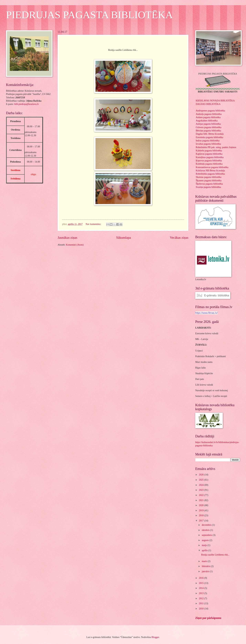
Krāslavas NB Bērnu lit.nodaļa (210, 171)
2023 (202, 490)
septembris (207, 535)
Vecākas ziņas (179, 238)
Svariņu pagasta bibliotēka (208, 187)
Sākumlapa (124, 238)
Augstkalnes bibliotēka (207, 121)
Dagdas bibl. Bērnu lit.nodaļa (210, 134)
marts (205, 561)
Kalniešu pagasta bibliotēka (209, 151)
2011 (202, 603)
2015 (202, 583)
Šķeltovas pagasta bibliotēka (209, 184)
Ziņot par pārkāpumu (208, 618)
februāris (206, 566)
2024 (202, 485)
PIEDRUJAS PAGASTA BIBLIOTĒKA (89, 15)
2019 (202, 510)
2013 (202, 593)
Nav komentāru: (94, 224)
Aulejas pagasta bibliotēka (208, 124)
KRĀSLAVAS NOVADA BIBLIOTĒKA (215, 101)
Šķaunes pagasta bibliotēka (209, 181)
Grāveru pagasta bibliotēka (209, 127)
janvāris (206, 571)
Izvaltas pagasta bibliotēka (208, 144)
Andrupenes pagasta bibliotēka (210, 111)
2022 (202, 495)
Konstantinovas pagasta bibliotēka (212, 167)
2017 (202, 521)
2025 (202, 480)
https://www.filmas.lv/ (206, 313)
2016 (202, 578)
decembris (207, 525)
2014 (202, 588)
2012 (202, 598)
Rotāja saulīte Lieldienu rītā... (215, 555)
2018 (202, 515)
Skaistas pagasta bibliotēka (209, 177)
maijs (205, 545)
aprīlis (205, 550)
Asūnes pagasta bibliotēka (208, 117)
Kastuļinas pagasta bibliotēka (210, 157)
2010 (202, 609)
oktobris (206, 530)
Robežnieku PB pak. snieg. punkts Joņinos (216, 147)
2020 (202, 505)
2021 (202, 500)
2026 (202, 475)
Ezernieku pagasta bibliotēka (209, 137)
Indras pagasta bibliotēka (208, 141)
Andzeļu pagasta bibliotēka (209, 114)
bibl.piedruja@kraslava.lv (27, 104)
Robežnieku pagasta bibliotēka (210, 174)
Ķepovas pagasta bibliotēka (209, 161)
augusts (206, 540)
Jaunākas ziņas (67, 238)
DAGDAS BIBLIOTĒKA (208, 104)
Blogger (155, 637)
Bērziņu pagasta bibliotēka (208, 131)
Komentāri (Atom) (75, 245)
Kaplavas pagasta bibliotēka (209, 154)
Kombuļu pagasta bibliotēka (209, 164)
